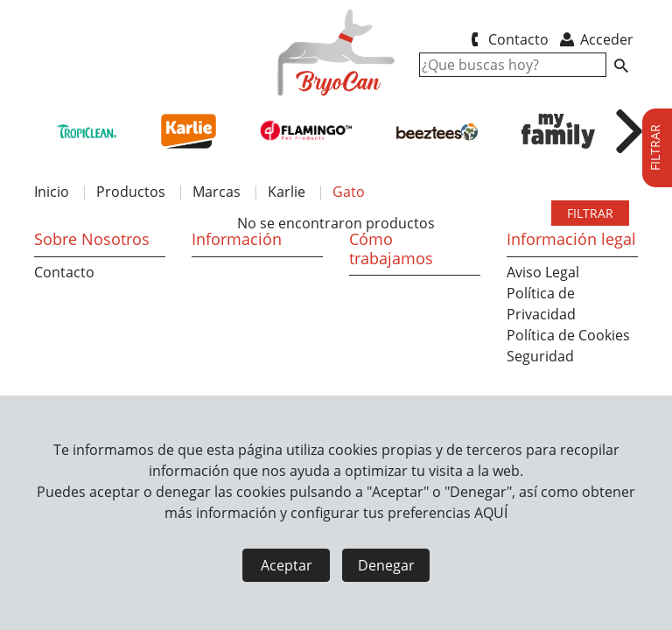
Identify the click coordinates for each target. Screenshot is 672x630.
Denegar (386, 565)
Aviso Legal (543, 272)
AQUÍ (491, 513)
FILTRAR (590, 213)
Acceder (595, 39)
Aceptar (287, 565)
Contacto (506, 39)
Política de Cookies (568, 335)
